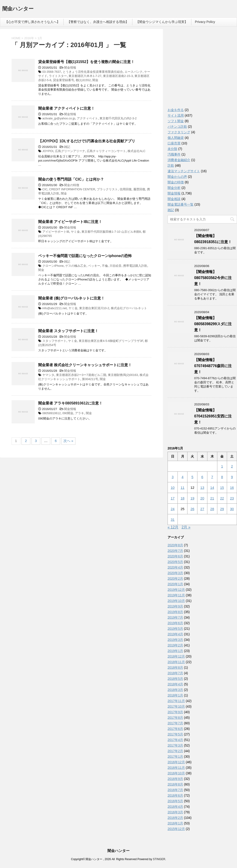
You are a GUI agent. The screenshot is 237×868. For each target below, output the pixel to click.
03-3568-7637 (52, 72)
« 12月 (173, 527)
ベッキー (94, 266)
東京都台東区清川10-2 (94, 308)
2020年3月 (175, 573)
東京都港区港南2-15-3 (118, 76)
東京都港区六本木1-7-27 (85, 76)
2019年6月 (175, 623)
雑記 (67, 147)
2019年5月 (175, 629)
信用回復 (126, 189)
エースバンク (134, 72)
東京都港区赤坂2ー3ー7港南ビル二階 (81, 375)
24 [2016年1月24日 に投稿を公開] (173, 509)
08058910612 (52, 413)
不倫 (105, 266)
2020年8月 (175, 545)
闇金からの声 (177, 177)
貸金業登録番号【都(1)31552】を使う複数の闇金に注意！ (86, 62)
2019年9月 (175, 606)
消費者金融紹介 (179, 160)
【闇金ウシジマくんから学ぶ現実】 (162, 22)
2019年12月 (176, 590)
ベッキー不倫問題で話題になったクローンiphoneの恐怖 (85, 256)
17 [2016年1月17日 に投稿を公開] (173, 498)
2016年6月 (175, 795)
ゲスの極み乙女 (76, 266)
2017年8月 (175, 718)
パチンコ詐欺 (177, 127)
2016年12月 (176, 762)
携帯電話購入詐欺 (135, 266)
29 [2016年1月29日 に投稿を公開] (222, 509)
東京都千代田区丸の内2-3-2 (118, 118)
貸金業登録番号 (64, 80)
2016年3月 (175, 812)
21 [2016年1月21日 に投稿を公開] (212, 498)
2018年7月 (175, 673)
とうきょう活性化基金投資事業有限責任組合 (93, 72)
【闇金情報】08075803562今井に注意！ (213, 278)
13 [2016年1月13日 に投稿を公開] (202, 488)
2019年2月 (175, 645)
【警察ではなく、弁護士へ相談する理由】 (98, 22)
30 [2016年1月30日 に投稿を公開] (232, 509)
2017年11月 (176, 701)
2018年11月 (176, 662)
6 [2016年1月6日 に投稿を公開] (202, 477)
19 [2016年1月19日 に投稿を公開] (192, 498)
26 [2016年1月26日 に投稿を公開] (192, 509)
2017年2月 (175, 751)
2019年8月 (175, 612)
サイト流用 (176, 115)
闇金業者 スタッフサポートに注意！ (68, 331)
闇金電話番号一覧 (181, 204)
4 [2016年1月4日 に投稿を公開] (182, 477)
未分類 (172, 149)
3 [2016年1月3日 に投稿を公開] (173, 477)
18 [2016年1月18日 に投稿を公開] (182, 498)
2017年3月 (175, 745)
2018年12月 (176, 656)
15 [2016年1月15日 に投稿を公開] (222, 488)
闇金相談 (174, 199)
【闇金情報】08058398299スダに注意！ (213, 324)
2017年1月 (175, 757)
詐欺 (171, 165)
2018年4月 (175, 684)
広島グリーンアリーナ (70, 151)
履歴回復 (139, 189)
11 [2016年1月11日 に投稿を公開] (182, 488)
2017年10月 (176, 706)
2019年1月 (175, 651)
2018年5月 (175, 679)
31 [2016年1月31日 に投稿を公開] (173, 520)
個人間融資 (176, 138)
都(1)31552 (83, 80)
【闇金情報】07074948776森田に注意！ (213, 366)
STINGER (159, 859)
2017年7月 (175, 723)
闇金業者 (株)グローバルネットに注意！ (71, 298)
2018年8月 (175, 668)
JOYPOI (48, 151)
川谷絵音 (115, 266)
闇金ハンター (18, 9)
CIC (45, 189)
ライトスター (58, 76)
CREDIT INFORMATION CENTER (72, 189)
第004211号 (90, 379)
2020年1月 (175, 584)
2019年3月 (175, 640)
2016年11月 (176, 768)
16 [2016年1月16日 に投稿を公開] (232, 488)
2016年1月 (175, 823)
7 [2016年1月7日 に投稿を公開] (212, 477)
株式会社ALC (136, 151)
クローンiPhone (53, 266)
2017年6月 (175, 729)
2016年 (29, 38)
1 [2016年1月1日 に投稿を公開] (222, 466)
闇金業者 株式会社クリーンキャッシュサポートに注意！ (85, 365)
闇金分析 (174, 188)
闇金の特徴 (72, 185)
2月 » (186, 527)
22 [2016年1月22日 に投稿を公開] (222, 498)
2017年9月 (175, 712)
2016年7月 (175, 790)
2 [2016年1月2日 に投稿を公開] (232, 466)
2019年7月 (175, 617)
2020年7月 (175, 551)
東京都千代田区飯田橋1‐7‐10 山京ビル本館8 (111, 232)
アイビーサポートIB (56, 232)
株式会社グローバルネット (129, 308)
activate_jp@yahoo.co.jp (59, 118)
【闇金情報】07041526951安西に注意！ (213, 416)
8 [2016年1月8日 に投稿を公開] (222, 477)
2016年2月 (175, 818)
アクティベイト (87, 118)
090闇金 (68, 413)
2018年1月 (175, 695)
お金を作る (176, 110)
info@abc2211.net (55, 308)
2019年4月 (175, 634)
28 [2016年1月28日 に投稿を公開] (212, 509)
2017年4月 (175, 740)
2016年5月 (175, 801)
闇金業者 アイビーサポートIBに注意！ (70, 222)
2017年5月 (175, 734)
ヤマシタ (48, 375)
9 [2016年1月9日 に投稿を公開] (232, 477)
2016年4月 (175, 807)
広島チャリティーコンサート (106, 151)
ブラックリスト (107, 189)
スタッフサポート (54, 341)
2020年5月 (175, 562)
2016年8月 (175, 784)
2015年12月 (176, 829)
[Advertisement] (202, 70)
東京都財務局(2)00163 (123, 375)
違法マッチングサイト (184, 171)
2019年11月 (176, 595)
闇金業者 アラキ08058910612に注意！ (70, 403)
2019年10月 (176, 601)
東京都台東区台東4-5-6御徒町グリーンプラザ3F (111, 341)
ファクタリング (179, 132)
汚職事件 (174, 154)
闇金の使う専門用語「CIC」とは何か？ (71, 179)
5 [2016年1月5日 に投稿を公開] (192, 477)
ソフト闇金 (176, 121)
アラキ (80, 413)
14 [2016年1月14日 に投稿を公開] (212, 488)
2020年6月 (175, 556)
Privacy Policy (205, 22)
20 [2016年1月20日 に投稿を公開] (202, 498)
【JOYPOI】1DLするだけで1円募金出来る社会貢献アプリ (87, 141)
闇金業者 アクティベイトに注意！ (66, 108)
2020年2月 (175, 579)
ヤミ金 (75, 232)
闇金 (95, 80)
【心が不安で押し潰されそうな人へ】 (32, 22)
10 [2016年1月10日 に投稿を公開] (173, 488)
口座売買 (174, 143)
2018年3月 (175, 690)
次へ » (68, 441)
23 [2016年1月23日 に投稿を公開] (232, 498)
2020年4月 (175, 567)
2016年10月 (176, 773)
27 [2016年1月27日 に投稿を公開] (202, 509)
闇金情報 (70, 68)
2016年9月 (175, 779)
